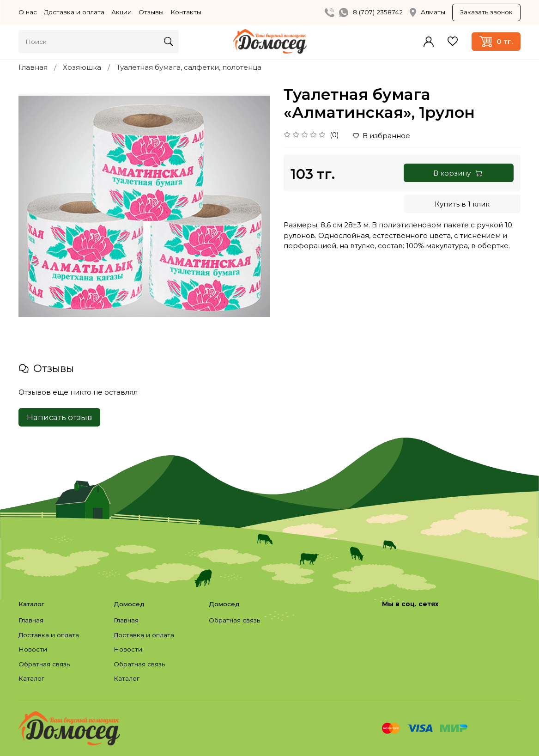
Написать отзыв (59, 417)
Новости (33, 649)
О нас (28, 12)
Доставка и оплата (74, 12)
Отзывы (151, 12)
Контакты (186, 12)
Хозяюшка (82, 67)
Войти (429, 42)
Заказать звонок (486, 12)
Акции (121, 12)
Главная (33, 67)
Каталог (31, 678)
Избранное (453, 41)
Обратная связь (44, 664)
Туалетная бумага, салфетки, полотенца (189, 67)
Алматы (427, 12)
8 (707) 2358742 (378, 12)
